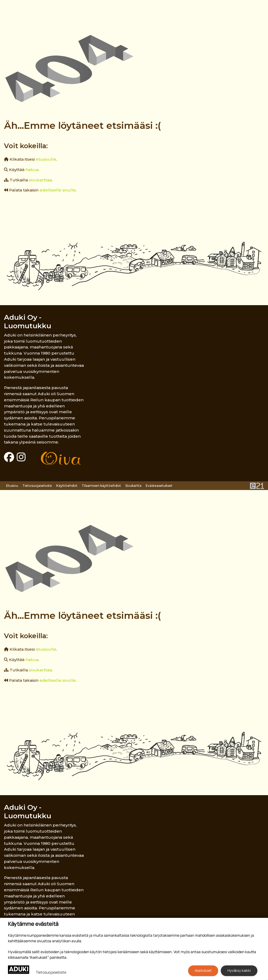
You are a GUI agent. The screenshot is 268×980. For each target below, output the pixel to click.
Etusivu (12, 485)
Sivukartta (133, 485)
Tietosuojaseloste (37, 485)
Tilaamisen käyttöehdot (101, 485)
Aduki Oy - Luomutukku (28, 321)
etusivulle (46, 159)
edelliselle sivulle (58, 190)
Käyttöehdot (67, 485)
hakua (32, 170)
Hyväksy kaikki (239, 970)
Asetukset (203, 970)
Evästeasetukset (159, 485)
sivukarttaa (40, 180)
